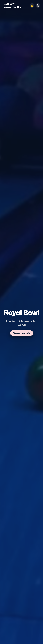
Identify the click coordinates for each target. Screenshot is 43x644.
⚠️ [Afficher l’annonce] (32, 6)
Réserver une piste (22, 333)
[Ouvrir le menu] (38, 6)
